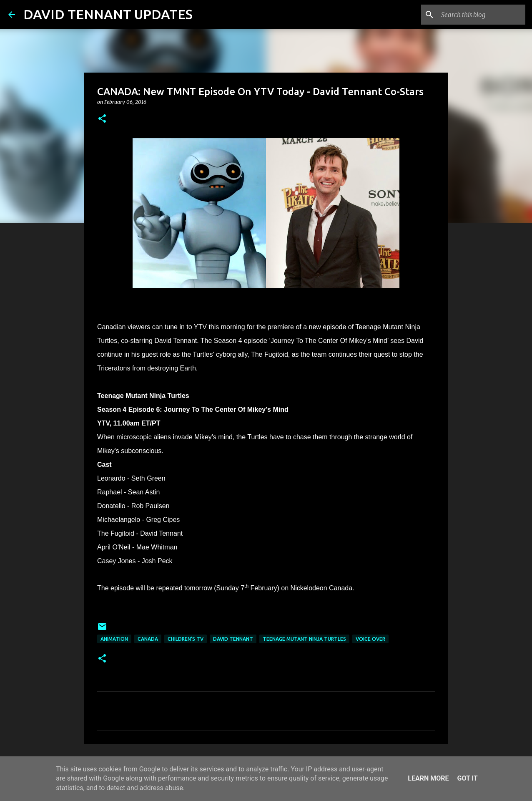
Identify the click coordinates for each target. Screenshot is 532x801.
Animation (114, 639)
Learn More (428, 778)
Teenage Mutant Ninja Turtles (304, 639)
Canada (148, 639)
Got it (467, 778)
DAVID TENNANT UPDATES (108, 14)
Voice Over (370, 639)
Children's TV (186, 639)
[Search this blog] (482, 15)
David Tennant (233, 639)
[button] (102, 119)
